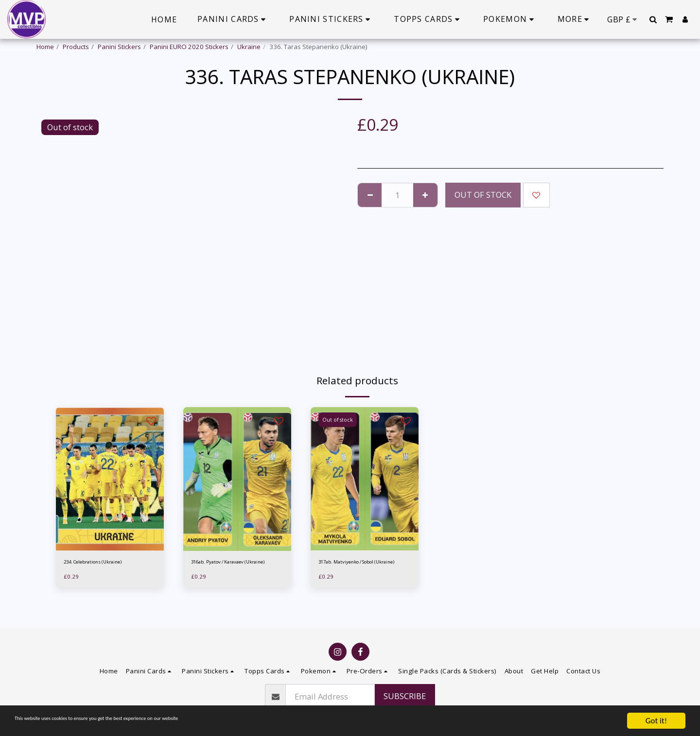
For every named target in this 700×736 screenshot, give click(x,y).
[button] (653, 19)
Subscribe (405, 696)
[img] (110, 479)
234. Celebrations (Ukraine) (104, 563)
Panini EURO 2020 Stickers (189, 47)
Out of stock (483, 195)
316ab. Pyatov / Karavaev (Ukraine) (229, 568)
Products (76, 47)
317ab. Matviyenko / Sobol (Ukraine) (358, 568)
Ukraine (249, 47)
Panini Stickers (119, 47)
